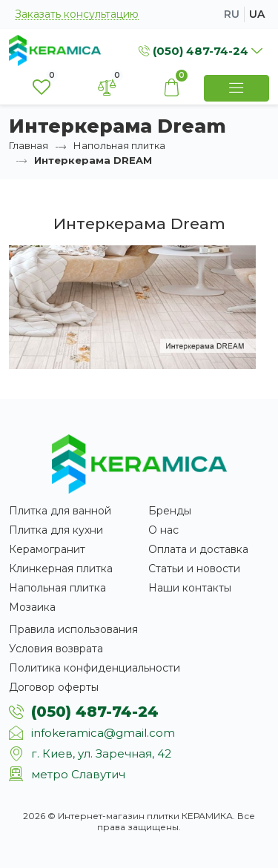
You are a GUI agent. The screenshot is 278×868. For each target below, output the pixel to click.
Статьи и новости (194, 569)
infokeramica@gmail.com (103, 733)
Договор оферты (54, 687)
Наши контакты (190, 588)
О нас (163, 530)
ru (232, 14)
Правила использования (73, 629)
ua (257, 14)
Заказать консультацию (77, 14)
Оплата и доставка (198, 549)
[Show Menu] (236, 88)
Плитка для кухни (56, 530)
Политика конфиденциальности (95, 668)
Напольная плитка (119, 145)
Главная (29, 145)
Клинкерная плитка (61, 569)
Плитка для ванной (60, 511)
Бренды (170, 511)
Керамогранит (47, 549)
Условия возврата (56, 649)
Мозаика (32, 607)
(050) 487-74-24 (95, 712)
